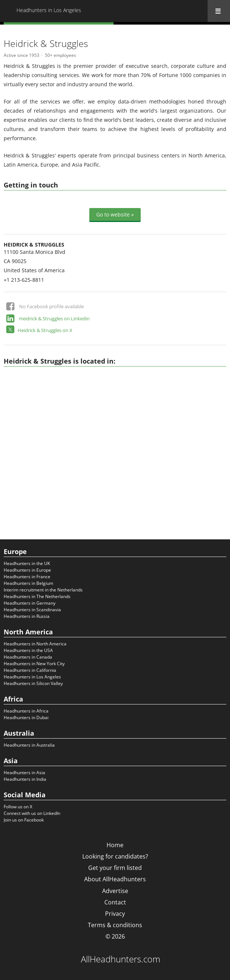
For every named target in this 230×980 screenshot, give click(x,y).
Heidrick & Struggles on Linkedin (54, 318)
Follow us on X (18, 807)
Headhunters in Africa (26, 711)
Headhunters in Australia (29, 745)
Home (115, 845)
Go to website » (115, 214)
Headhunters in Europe (27, 570)
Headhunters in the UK (27, 563)
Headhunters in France (27, 577)
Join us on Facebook (24, 820)
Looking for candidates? (115, 856)
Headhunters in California (30, 670)
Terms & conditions (115, 925)
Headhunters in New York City (34, 664)
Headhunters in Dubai (26, 717)
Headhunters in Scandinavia (32, 610)
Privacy (115, 914)
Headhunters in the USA (28, 650)
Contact (115, 902)
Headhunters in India (25, 779)
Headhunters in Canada (28, 657)
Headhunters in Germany (30, 603)
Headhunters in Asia (24, 773)
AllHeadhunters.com (121, 959)
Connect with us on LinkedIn (32, 813)
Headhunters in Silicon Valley (33, 683)
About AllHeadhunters (115, 879)
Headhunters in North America (35, 644)
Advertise (115, 891)
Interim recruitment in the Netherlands (43, 590)
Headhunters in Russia (27, 616)
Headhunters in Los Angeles (32, 677)
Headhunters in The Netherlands (37, 596)
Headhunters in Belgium (28, 583)
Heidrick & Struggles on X (45, 330)
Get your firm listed (115, 868)
